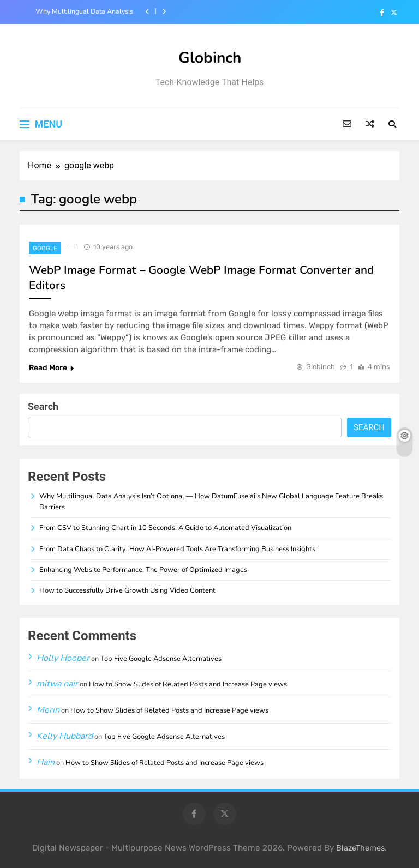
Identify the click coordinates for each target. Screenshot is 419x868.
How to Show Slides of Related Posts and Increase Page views (188, 684)
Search (43, 406)
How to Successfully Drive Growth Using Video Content (127, 590)
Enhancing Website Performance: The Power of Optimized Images (143, 570)
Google (45, 248)
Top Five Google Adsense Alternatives (161, 659)
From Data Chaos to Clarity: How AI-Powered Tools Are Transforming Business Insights (177, 549)
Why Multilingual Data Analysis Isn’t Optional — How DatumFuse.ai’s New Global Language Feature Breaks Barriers (82, 11)
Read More (51, 368)
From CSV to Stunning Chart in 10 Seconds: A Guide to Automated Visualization (165, 528)
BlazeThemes (360, 848)
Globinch (210, 58)
